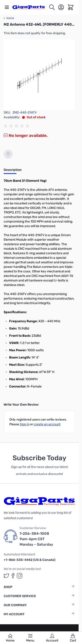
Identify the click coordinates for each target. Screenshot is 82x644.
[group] (17, 126)
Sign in (25, 424)
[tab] (13, 171)
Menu (30, 638)
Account (52, 638)
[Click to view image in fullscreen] (39, 75)
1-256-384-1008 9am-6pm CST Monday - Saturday (36, 539)
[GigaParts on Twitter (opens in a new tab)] (6, 576)
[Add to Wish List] (8, 154)
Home (10, 638)
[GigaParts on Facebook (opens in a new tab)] (13, 576)
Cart (73, 638)
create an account (47, 424)
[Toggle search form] (52, 7)
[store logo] (30, 7)
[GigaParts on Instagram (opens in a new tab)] (20, 576)
